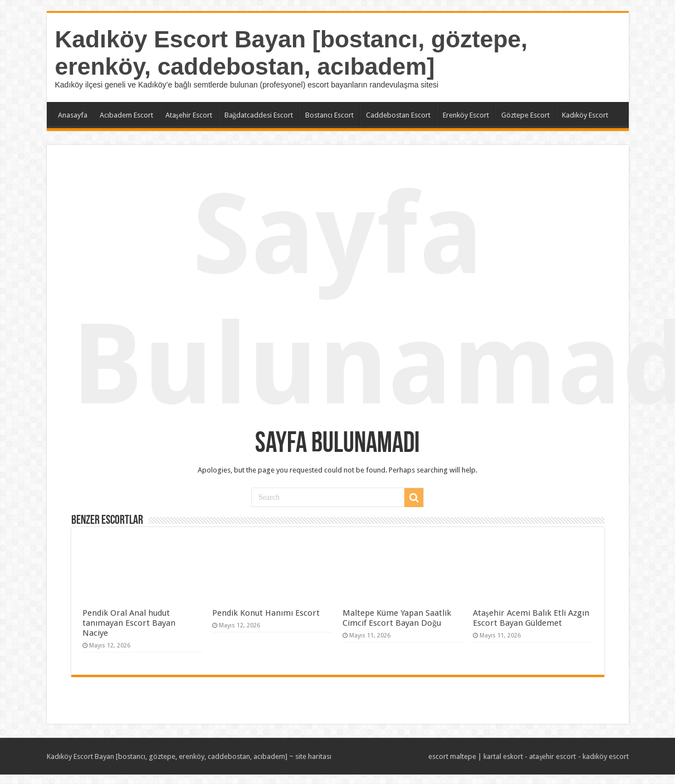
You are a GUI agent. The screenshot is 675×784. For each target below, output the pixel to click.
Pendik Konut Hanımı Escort (266, 613)
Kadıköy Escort (585, 115)
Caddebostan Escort (398, 115)
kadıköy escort (606, 756)
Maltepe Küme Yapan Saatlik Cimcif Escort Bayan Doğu (397, 618)
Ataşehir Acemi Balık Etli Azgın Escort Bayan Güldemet (531, 618)
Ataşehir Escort (189, 115)
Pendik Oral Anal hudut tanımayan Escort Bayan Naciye (129, 623)
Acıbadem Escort (126, 115)
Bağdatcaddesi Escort (259, 115)
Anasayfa (73, 115)
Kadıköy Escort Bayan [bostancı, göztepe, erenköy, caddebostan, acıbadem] (292, 53)
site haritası (313, 756)
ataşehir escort (552, 756)
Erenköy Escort (466, 115)
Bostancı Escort (329, 115)
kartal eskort (503, 756)
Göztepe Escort (525, 115)
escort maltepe (452, 756)
